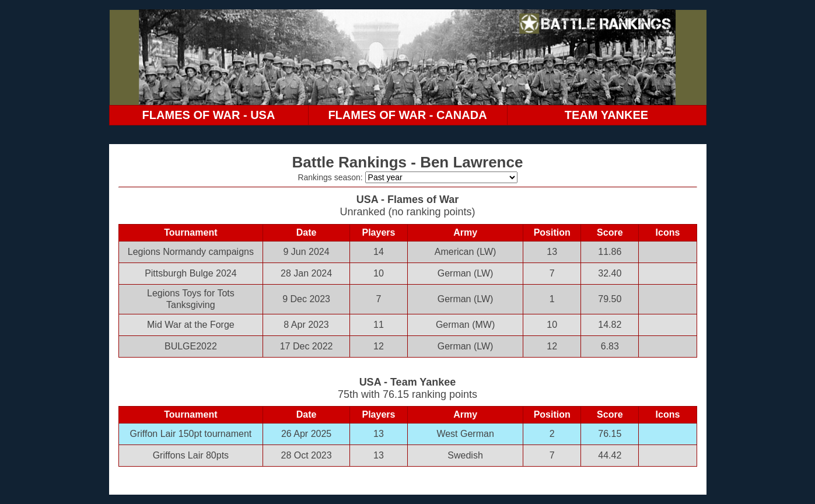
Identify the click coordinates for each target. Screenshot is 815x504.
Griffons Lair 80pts (191, 455)
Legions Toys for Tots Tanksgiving (191, 299)
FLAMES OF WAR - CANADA (407, 115)
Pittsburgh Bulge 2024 (190, 273)
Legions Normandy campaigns (191, 252)
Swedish (465, 455)
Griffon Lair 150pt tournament (191, 434)
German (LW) (466, 273)
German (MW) (465, 325)
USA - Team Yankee (408, 382)
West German (465, 434)
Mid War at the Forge (191, 325)
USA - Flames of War (408, 199)
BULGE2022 (191, 346)
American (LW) (466, 252)
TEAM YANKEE (606, 115)
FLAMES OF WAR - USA (209, 115)
